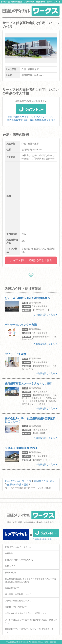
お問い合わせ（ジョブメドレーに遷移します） (26, 613)
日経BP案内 (10, 573)
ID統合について (12, 588)
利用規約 (9, 553)
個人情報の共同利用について (18, 594)
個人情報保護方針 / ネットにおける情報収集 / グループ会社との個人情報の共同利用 (31, 580)
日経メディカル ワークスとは (18, 547)
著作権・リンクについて (16, 607)
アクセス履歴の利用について (18, 601)
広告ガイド (10, 566)
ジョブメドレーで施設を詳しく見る (31, 260)
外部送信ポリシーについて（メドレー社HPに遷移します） (29, 630)
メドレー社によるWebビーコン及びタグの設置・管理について (31, 621)
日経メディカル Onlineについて (19, 560)
